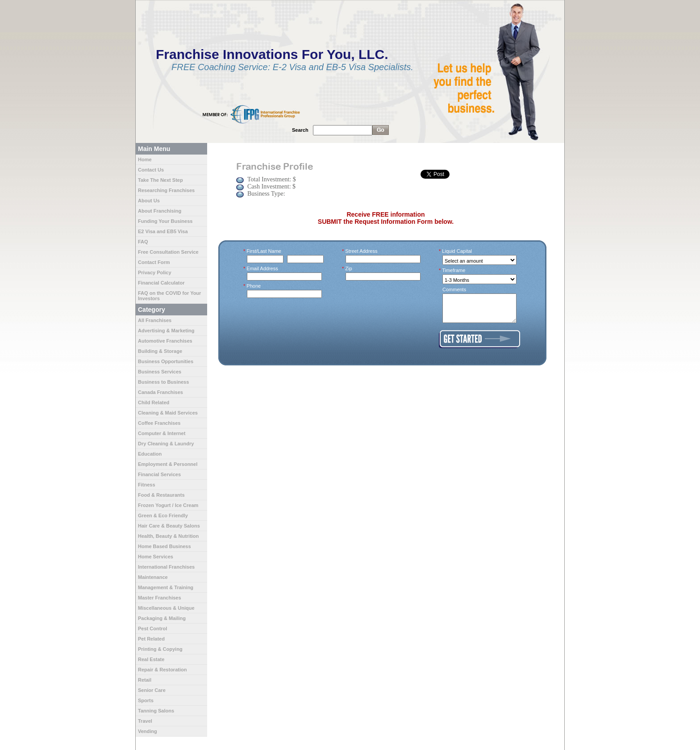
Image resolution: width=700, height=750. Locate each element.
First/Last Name (264, 251)
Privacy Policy (155, 272)
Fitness (147, 485)
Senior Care (152, 690)
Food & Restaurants (161, 495)
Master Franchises (160, 598)
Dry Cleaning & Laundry (166, 444)
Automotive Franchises (165, 341)
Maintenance (153, 577)
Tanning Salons (156, 711)
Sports (146, 700)
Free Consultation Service (168, 252)
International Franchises (166, 567)
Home (145, 159)
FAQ (143, 242)
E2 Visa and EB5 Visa (163, 231)
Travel (145, 721)
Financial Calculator (161, 283)
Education (150, 454)
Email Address (262, 268)
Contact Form (154, 262)
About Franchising (160, 211)
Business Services (160, 372)
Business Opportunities (166, 361)
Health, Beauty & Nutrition (168, 536)
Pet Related (151, 639)
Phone (254, 286)
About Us (149, 201)
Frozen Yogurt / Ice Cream (168, 505)
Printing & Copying (160, 649)
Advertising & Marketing (166, 331)
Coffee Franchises (159, 423)
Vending (148, 731)
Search (300, 130)
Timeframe (454, 270)
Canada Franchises (160, 392)
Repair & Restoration (162, 670)
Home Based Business (165, 546)
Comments (454, 289)
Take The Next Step (160, 180)
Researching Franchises (166, 190)
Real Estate (151, 659)
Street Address (362, 251)
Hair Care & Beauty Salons (169, 526)
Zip (349, 268)
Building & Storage (160, 351)
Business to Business (163, 382)
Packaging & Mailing (162, 618)
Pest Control (152, 628)
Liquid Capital (457, 251)
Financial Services (159, 474)
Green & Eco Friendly (163, 515)
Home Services (156, 557)
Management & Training (166, 587)
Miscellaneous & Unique (166, 608)
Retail (145, 680)
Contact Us (151, 170)
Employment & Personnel (168, 464)
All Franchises (155, 320)
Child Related (154, 402)
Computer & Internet (162, 433)
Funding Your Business (165, 221)
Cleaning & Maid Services (168, 413)
